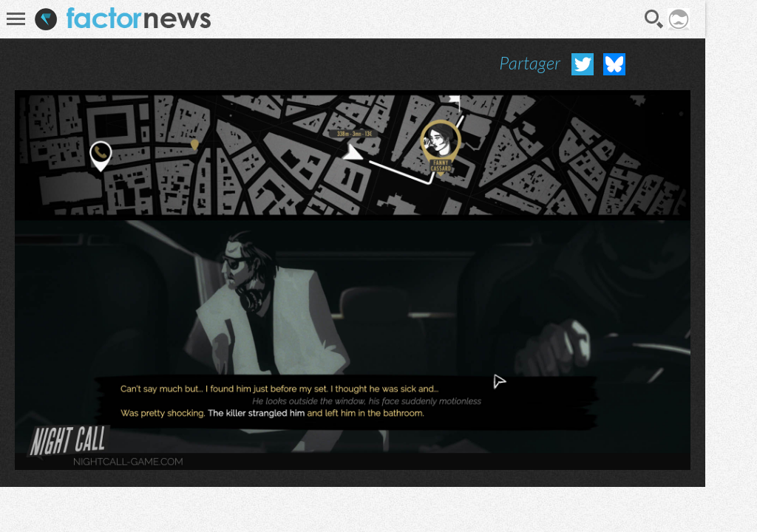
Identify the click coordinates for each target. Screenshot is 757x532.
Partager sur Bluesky (614, 64)
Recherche (654, 19)
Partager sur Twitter (583, 64)
